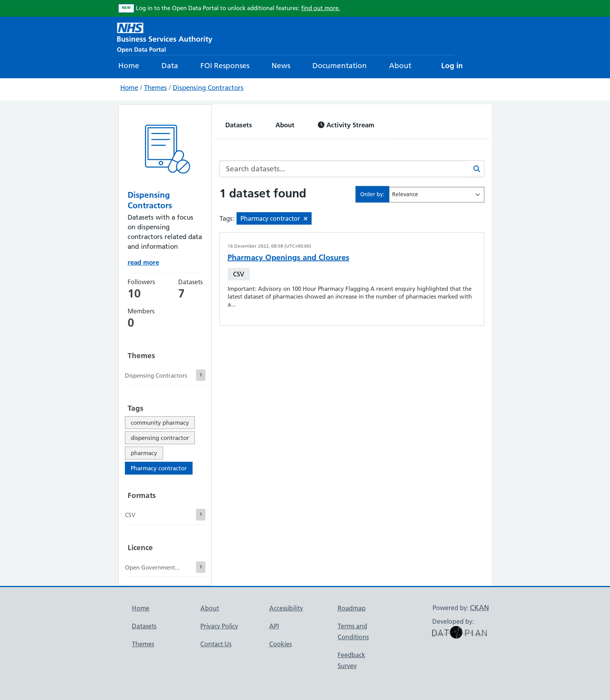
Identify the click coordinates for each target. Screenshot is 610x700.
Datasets (239, 125)
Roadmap (352, 608)
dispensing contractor (160, 438)
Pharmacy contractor (159, 468)
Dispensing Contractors (208, 88)
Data (170, 66)
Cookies (280, 644)
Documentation (340, 66)
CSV (239, 274)
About (400, 66)
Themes (155, 88)
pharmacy (144, 453)
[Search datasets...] (343, 169)
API (274, 626)
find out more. (321, 8)
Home (129, 66)
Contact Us (216, 644)
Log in (452, 66)
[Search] (475, 169)
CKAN (479, 608)
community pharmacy (160, 423)
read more (143, 262)
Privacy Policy (219, 626)
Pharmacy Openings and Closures (288, 257)
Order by (372, 194)
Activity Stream (346, 125)
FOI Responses (225, 66)
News (281, 66)
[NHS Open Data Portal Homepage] (165, 37)
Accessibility (286, 608)
